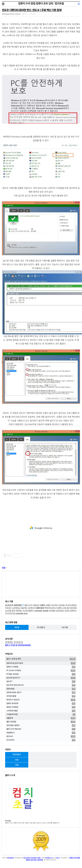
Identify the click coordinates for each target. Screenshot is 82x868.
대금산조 (36, 605)
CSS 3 (58, 858)
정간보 (67, 611)
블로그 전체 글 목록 (41, 659)
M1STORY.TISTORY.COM (32, 858)
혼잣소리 (41, 736)
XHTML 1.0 (49, 858)
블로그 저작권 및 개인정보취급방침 (18, 645)
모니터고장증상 (71, 605)
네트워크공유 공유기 (41, 693)
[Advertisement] (41, 528)
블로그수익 (28, 605)
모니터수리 (9, 605)
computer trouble (41, 611)
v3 (56, 608)
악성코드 (8, 608)
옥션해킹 (52, 611)
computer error (22, 613)
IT (23, 605)
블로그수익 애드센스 (41, 729)
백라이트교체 (50, 608)
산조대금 (62, 605)
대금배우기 (41, 733)
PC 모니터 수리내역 (41, 671)
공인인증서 (60, 611)
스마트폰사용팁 (41, 711)
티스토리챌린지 (28, 611)
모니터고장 (11, 613)
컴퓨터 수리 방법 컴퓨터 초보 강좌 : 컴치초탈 (41, 4)
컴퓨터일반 (41, 689)
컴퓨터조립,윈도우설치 (41, 663)
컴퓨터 (43, 605)
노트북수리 (32, 608)
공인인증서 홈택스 (41, 725)
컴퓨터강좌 (40, 608)
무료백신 (19, 611)
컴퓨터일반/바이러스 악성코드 (11, 14)
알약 (13, 611)
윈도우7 (41, 682)
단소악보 (54, 605)
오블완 (48, 605)
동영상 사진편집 (41, 707)
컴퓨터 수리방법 (41, 667)
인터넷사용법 (41, 696)
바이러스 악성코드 (41, 700)
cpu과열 (8, 611)
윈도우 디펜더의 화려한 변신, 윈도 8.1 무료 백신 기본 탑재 (32, 10)
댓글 (4, 568)
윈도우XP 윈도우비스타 (41, 685)
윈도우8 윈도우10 (41, 678)
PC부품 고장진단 (41, 674)
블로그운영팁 (41, 722)
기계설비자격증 (41, 714)
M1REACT (11, 858)
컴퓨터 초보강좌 (41, 703)
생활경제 (41, 718)
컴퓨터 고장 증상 (63, 608)
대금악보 (24, 608)
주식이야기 (41, 740)
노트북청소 (16, 608)
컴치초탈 (73, 608)
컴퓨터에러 (18, 605)
